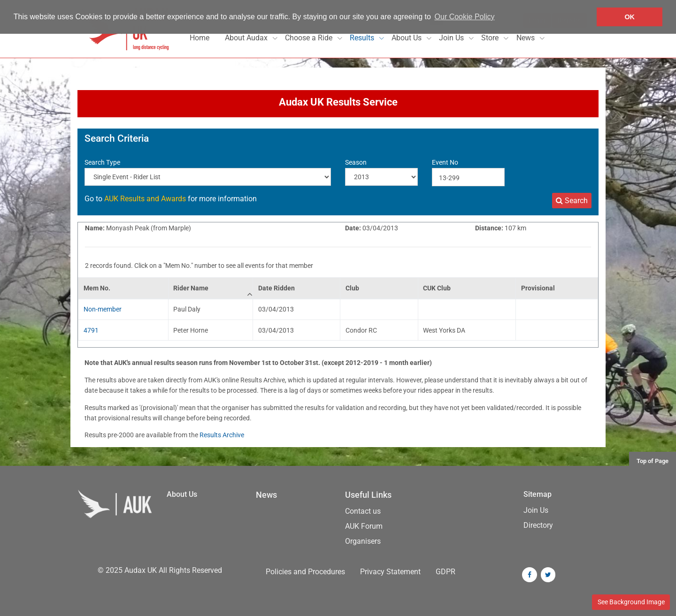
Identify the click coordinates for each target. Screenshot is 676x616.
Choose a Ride (310, 38)
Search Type (102, 162)
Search (572, 201)
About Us (407, 38)
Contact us (363, 511)
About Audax (247, 38)
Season (356, 162)
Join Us (452, 38)
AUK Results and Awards (145, 199)
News (526, 38)
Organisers (363, 541)
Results (363, 38)
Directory (538, 525)
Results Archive (222, 435)
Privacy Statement (390, 572)
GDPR (446, 572)
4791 (91, 330)
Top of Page (653, 461)
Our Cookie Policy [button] (465, 17)
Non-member (103, 309)
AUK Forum (364, 526)
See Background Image (631, 602)
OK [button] (630, 17)
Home (200, 38)
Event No (445, 162)
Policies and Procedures (305, 572)
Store (491, 38)
